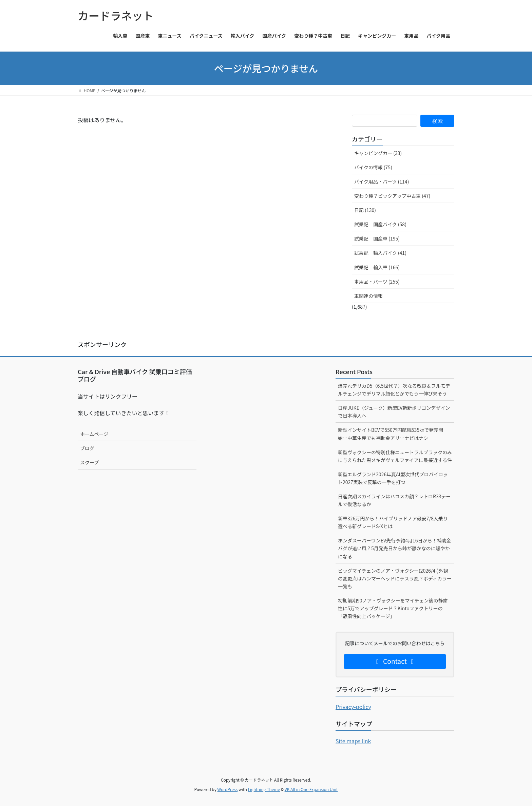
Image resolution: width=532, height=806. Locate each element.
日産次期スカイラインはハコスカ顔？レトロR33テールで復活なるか (394, 500)
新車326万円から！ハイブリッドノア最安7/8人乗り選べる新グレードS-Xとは (393, 522)
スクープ (89, 462)
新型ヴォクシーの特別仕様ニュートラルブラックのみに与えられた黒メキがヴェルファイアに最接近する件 (395, 456)
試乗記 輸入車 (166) (377, 267)
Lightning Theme (264, 789)
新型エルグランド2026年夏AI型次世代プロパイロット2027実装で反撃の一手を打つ (393, 478)
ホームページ (94, 434)
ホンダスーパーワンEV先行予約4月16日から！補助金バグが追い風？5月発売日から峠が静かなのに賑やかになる (394, 548)
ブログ (87, 448)
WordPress (228, 789)
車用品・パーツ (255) (377, 282)
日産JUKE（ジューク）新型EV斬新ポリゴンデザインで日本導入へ (394, 412)
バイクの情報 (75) (373, 167)
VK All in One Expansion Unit (311, 789)
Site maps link (353, 741)
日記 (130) (365, 210)
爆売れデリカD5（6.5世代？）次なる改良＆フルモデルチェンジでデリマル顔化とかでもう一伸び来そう (394, 390)
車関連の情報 (368, 296)
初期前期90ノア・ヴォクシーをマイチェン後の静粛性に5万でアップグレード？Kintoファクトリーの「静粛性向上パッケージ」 (393, 608)
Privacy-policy (353, 707)
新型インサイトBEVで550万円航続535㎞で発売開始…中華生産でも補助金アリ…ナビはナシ (391, 434)
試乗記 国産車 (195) (377, 238)
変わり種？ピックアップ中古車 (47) (392, 196)
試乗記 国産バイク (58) (380, 224)
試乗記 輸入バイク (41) (380, 253)
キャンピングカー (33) (378, 153)
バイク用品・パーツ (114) (382, 181)
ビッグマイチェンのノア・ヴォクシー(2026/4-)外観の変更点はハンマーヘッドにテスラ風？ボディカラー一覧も (395, 578)
